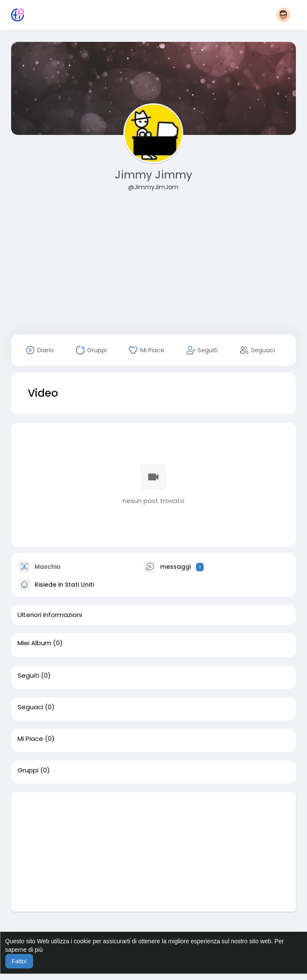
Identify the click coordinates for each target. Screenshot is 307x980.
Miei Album (34, 643)
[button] (284, 15)
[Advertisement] (153, 268)
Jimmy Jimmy (153, 175)
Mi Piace (30, 739)
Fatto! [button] (19, 961)
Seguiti (28, 676)
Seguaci (30, 707)
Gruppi (28, 770)
